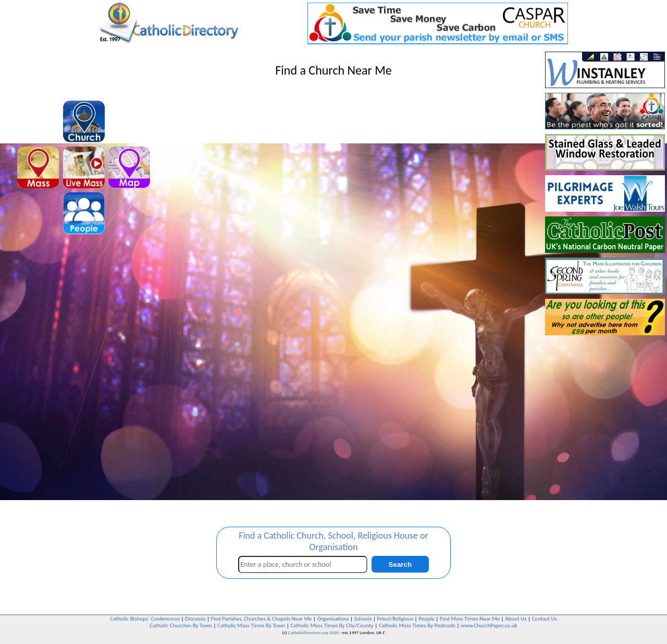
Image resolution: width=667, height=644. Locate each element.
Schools (363, 619)
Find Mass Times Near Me (470, 619)
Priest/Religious (396, 619)
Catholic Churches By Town (181, 625)
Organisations (333, 619)
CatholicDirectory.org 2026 (313, 632)
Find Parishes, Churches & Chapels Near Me (261, 619)
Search (400, 564)
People (427, 619)
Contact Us (544, 619)
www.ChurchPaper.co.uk (489, 625)
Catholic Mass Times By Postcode (417, 625)
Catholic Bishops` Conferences (145, 619)
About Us (516, 619)
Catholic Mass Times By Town (251, 625)
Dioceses (195, 619)
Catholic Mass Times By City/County (332, 625)
